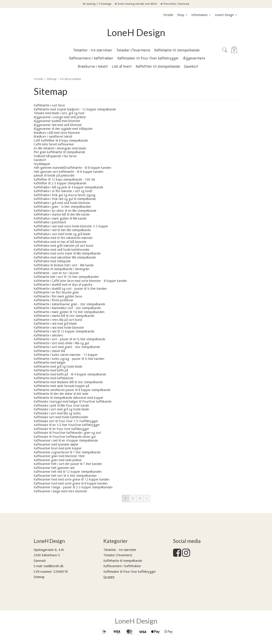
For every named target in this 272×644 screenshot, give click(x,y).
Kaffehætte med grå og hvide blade (58, 367)
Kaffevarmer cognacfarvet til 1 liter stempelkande (67, 452)
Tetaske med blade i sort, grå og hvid (59, 113)
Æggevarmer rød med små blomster (58, 125)
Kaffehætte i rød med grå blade (55, 324)
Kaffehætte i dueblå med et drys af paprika (63, 285)
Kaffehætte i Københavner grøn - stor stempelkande (69, 304)
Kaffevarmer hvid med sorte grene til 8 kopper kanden (71, 483)
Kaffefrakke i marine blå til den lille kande (62, 214)
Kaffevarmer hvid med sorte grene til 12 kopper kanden (72, 479)
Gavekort (40, 160)
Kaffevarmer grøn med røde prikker (58, 460)
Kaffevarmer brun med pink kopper (58, 448)
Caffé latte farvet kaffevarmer (54, 144)
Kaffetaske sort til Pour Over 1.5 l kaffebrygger (66, 421)
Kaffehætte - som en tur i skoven (56, 273)
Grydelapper (42, 164)
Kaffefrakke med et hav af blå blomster (60, 242)
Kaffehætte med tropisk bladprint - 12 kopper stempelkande (75, 109)
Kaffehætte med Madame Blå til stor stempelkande (68, 382)
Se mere (109, 577)
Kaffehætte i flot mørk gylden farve (58, 296)
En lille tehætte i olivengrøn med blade (60, 148)
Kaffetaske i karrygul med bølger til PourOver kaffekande (73, 401)
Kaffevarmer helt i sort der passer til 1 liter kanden (68, 464)
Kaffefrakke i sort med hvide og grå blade (62, 234)
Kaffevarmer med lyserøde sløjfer (56, 444)
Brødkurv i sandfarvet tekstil (53, 137)
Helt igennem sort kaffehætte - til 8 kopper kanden (69, 172)
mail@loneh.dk (54, 566)
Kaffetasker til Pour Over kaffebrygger (130, 572)
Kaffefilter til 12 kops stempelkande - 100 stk (64, 179)
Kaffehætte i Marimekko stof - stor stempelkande (67, 308)
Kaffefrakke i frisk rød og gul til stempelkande (65, 199)
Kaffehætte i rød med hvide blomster (59, 328)
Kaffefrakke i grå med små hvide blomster (62, 203)
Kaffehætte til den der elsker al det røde (61, 394)
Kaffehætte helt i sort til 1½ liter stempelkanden (66, 277)
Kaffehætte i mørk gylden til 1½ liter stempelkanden (69, 312)
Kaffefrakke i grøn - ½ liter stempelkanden (62, 207)
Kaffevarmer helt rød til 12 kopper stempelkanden (68, 472)
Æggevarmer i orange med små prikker (60, 117)
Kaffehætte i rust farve (49, 105)
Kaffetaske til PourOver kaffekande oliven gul (65, 437)
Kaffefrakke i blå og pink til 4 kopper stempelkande (68, 187)
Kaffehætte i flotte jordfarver (53, 300)
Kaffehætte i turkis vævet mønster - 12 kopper (66, 355)
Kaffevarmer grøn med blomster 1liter (59, 456)
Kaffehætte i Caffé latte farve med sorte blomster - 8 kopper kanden (80, 281)
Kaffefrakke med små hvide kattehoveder (62, 250)
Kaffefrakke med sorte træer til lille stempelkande (67, 253)
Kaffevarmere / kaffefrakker (122, 566)
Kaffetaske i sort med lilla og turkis (57, 413)
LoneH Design (136, 33)
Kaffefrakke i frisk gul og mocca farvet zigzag (64, 195)
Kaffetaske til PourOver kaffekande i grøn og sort (67, 433)
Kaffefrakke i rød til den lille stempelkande (62, 230)
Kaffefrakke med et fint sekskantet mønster (63, 238)
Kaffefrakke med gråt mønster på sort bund (63, 246)
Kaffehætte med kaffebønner (54, 378)
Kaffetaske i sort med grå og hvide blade (61, 409)
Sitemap (39, 577)
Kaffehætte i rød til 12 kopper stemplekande (64, 331)
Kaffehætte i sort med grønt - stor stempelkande (67, 347)
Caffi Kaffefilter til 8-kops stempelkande (61, 141)
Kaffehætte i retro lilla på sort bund (58, 320)
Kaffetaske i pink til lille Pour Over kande (61, 406)
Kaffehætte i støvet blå (49, 351)
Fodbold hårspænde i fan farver (55, 156)
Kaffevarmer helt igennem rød (54, 468)
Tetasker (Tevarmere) (118, 555)
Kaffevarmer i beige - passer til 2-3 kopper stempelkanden (73, 487)
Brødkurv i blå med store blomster (57, 133)
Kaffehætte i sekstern (48, 335)
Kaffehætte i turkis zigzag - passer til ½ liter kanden (69, 359)
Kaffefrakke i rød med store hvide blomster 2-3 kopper (71, 226)
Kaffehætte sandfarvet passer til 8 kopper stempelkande (72, 390)
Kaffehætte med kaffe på (51, 370)
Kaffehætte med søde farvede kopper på (61, 386)
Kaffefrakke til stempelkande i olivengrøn (61, 269)
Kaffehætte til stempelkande (123, 561)
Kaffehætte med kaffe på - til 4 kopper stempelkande (70, 374)
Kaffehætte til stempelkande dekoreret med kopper (69, 398)
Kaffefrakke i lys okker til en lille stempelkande (65, 211)
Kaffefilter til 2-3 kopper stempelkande (60, 183)
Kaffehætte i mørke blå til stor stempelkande (64, 316)
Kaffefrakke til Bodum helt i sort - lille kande (64, 265)
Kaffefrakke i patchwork (50, 222)
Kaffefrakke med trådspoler (52, 261)
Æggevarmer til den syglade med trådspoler (63, 129)
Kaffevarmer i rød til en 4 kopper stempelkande (66, 440)
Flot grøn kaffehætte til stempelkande (59, 152)
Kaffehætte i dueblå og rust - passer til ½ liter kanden (70, 289)
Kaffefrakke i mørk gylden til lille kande (60, 218)
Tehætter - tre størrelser (120, 550)
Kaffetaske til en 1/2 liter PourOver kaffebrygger (67, 425)
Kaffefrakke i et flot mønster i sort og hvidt (63, 191)
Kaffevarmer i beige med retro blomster (60, 491)
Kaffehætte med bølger (50, 363)
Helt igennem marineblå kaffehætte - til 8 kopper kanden (72, 168)
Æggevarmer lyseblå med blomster (57, 121)
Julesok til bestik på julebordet (54, 175)
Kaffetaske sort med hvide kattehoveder (61, 417)
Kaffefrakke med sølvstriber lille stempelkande (65, 257)
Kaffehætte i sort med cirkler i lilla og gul (61, 343)
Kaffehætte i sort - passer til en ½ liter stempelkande (69, 339)
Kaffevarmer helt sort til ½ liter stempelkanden (65, 476)
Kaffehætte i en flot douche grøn (56, 292)
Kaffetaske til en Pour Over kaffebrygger (61, 429)
